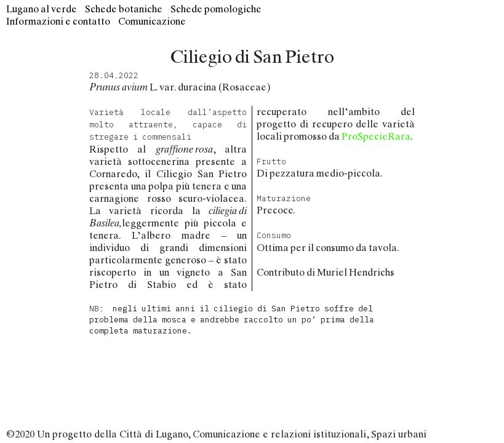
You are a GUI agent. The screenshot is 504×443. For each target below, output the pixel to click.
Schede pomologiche (216, 9)
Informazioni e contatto (58, 21)
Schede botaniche (124, 9)
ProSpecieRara (376, 136)
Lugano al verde (42, 9)
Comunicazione (152, 21)
